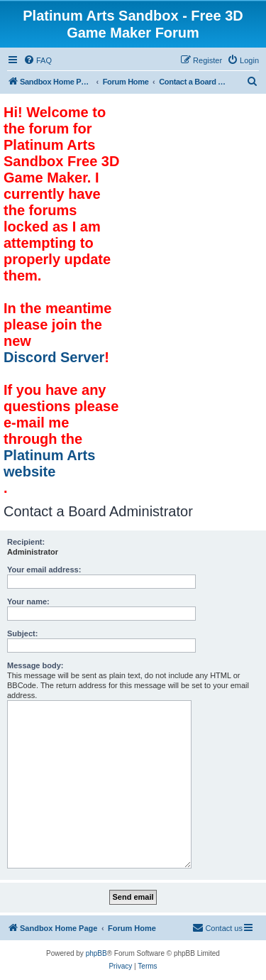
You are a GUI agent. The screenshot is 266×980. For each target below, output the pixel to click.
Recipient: (26, 542)
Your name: (28, 601)
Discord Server (54, 357)
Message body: (35, 665)
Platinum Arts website (49, 463)
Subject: (22, 633)
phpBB (96, 953)
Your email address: (44, 570)
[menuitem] (38, 60)
